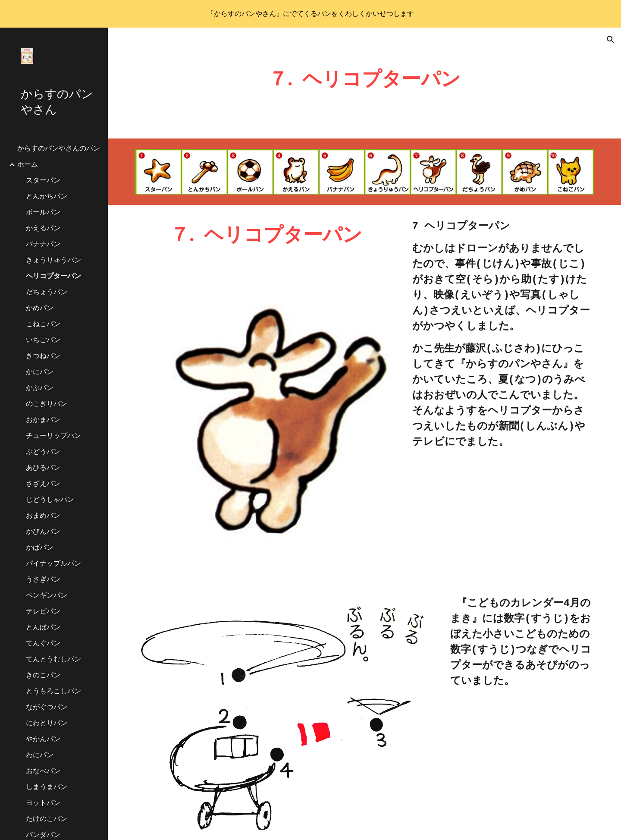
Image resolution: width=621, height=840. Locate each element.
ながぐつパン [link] (47, 708)
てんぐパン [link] (43, 644)
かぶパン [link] (40, 388)
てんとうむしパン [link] (53, 660)
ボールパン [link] (43, 213)
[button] (611, 40)
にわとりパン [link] (47, 724)
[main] (365, 83)
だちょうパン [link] (47, 293)
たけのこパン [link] (47, 819)
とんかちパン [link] (47, 197)
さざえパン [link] (43, 484)
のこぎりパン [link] (47, 404)
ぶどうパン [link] (43, 452)
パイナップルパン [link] (53, 564)
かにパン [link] (40, 372)
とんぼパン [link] (43, 628)
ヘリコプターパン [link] (53, 277)
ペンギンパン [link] (47, 596)
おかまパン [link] (43, 420)
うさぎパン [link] (43, 580)
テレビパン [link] (43, 612)
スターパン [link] (43, 181)
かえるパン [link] (43, 229)
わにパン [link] (40, 755)
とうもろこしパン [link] (53, 692)
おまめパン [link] (43, 516)
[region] (310, 14)
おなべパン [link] (43, 771)
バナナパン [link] (43, 245)
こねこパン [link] (43, 324)
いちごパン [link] (43, 340)
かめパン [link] (40, 308)
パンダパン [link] (43, 835)
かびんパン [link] (43, 532)
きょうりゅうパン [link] (53, 261)
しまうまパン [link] (47, 787)
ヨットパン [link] (43, 803)
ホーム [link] (28, 165)
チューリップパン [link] (53, 436)
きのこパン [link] (43, 676)
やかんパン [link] (43, 739)
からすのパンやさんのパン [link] (59, 149)
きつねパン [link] (43, 356)
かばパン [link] (40, 548)
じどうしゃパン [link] (50, 500)
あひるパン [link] (43, 468)
